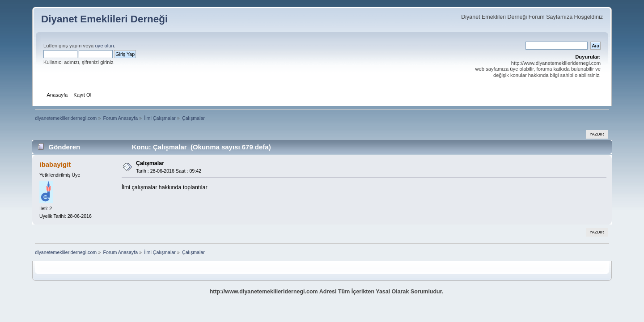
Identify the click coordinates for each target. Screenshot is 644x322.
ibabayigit (55, 164)
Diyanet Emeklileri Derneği (104, 19)
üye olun (104, 46)
